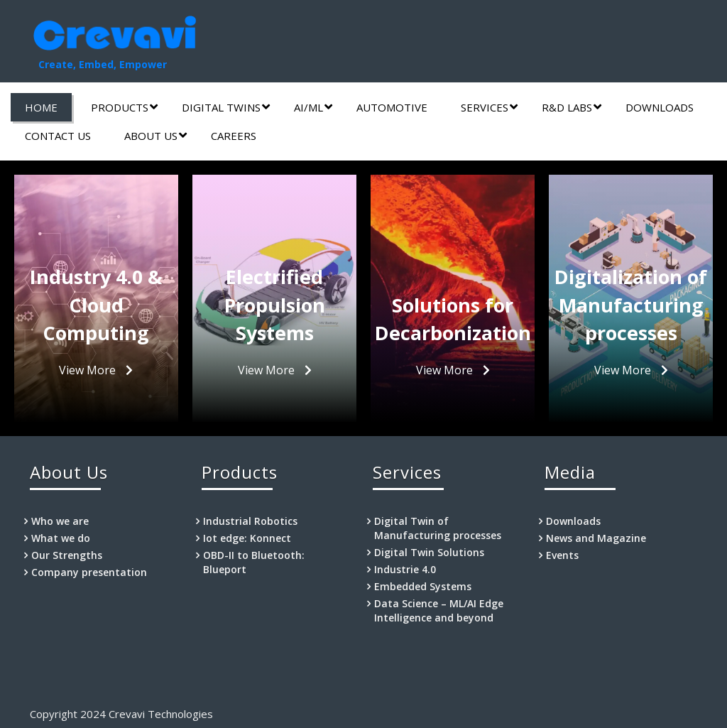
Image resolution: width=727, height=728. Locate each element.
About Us (155, 136)
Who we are (60, 521)
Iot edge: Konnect (247, 538)
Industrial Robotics (250, 521)
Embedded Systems (423, 586)
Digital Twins (226, 107)
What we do (61, 538)
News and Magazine (596, 538)
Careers (234, 136)
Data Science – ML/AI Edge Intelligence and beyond (439, 610)
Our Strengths (67, 555)
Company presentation (89, 572)
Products (124, 107)
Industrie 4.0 (405, 569)
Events (562, 555)
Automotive (392, 107)
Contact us (58, 136)
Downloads (660, 107)
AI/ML (313, 107)
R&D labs (572, 107)
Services (489, 107)
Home (41, 107)
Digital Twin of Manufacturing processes (438, 528)
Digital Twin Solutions (429, 552)
